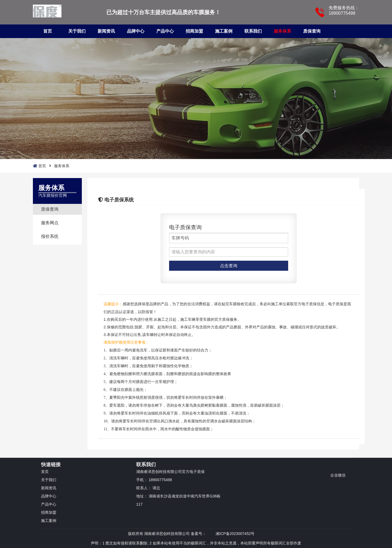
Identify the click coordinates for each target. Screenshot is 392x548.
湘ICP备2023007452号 (235, 534)
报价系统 (50, 236)
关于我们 (77, 31)
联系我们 (253, 31)
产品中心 (165, 31)
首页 (48, 31)
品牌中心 (136, 31)
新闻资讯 (106, 31)
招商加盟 (194, 31)
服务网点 (50, 223)
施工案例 (224, 31)
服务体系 (282, 31)
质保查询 (312, 31)
